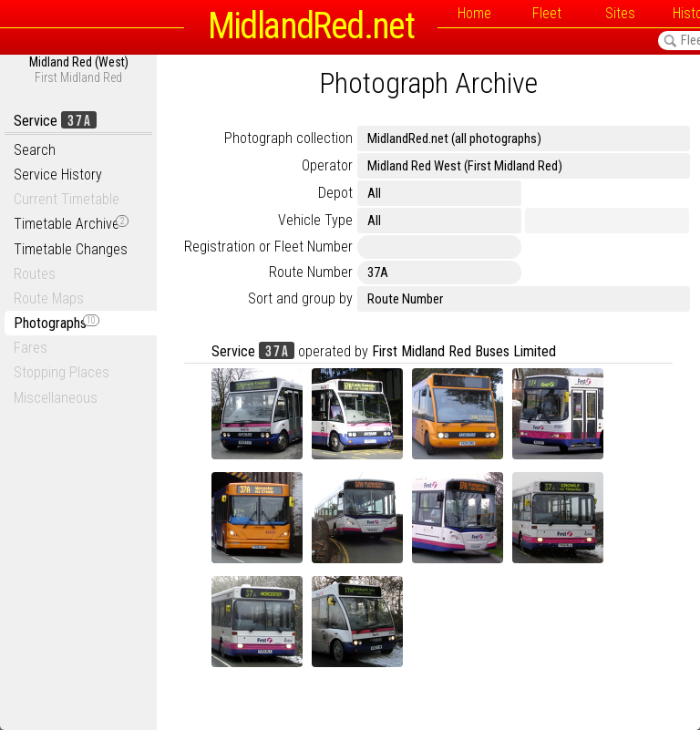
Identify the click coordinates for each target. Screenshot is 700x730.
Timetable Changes (71, 249)
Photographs (57, 323)
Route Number (311, 272)
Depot (335, 193)
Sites (620, 13)
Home (474, 13)
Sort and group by (300, 298)
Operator (327, 165)
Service (55, 121)
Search (35, 150)
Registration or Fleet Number (268, 247)
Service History (58, 175)
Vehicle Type (315, 220)
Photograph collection (288, 138)
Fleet (547, 13)
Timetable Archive (71, 224)
